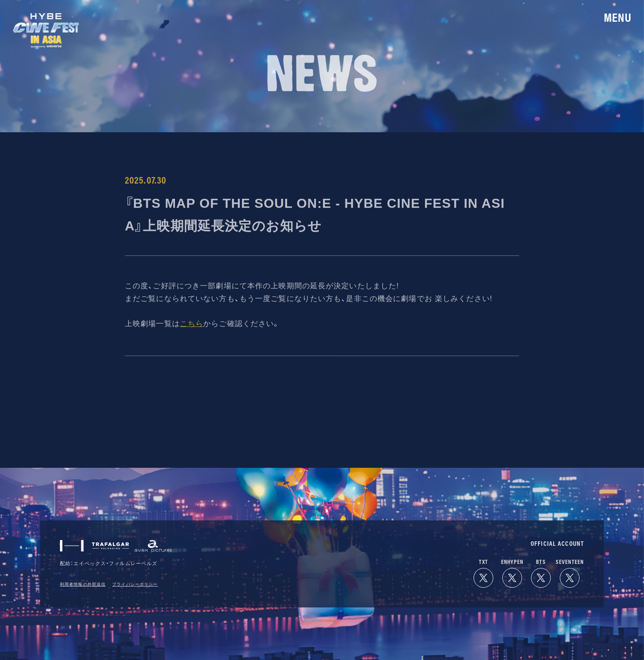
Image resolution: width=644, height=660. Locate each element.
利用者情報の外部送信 (83, 584)
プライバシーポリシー (135, 584)
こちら (192, 324)
